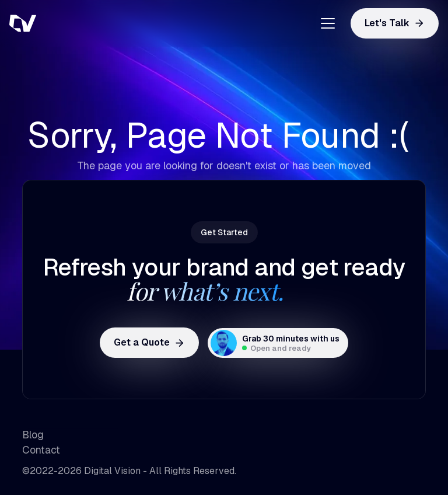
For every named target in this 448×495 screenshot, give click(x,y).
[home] (68, 23)
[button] (323, 23)
